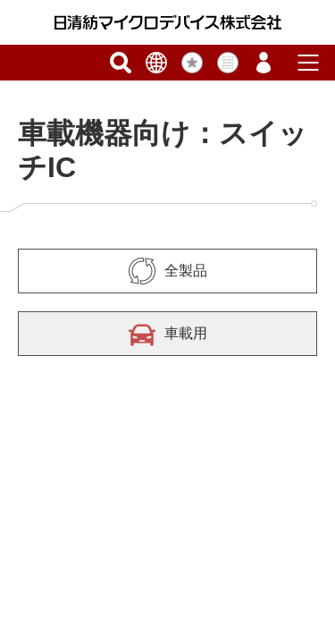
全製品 (168, 271)
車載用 (168, 334)
